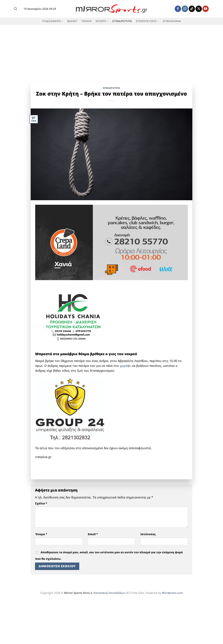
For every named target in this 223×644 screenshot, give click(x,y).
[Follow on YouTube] (206, 9)
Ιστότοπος (148, 534)
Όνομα (41, 534)
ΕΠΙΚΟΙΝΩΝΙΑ (172, 21)
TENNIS (86, 21)
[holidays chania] (74, 315)
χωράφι (125, 366)
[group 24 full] (70, 409)
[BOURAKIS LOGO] (74, 467)
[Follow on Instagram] (185, 9)
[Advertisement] (111, 51)
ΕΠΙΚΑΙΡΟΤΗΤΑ (122, 21)
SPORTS (102, 21)
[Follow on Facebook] (178, 9)
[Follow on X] (199, 9)
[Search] (15, 9)
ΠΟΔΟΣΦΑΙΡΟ (53, 21)
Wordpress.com (172, 593)
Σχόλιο (41, 503)
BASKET (72, 21)
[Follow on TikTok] (192, 9)
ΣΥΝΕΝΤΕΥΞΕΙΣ (147, 21)
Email (93, 534)
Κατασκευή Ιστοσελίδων (109, 593)
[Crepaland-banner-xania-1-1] (111, 242)
